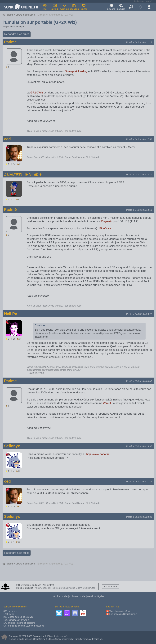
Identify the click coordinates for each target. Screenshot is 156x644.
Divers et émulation (25, 15)
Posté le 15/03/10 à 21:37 (139, 482)
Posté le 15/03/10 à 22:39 (139, 517)
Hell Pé (11, 314)
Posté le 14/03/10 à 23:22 (139, 314)
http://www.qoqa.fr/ (98, 454)
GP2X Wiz (37, 93)
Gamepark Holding (76, 71)
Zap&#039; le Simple (23, 174)
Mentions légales (96, 596)
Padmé (11, 42)
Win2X (107, 403)
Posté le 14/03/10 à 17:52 (139, 139)
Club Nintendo (93, 157)
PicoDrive (105, 228)
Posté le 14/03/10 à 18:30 (139, 175)
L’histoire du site (77, 596)
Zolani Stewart (37, 373)
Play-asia (107, 221)
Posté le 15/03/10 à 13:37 (139, 446)
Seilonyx (12, 446)
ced (30, 639)
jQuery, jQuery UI (63, 639)
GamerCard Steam (74, 157)
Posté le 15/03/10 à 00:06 (139, 381)
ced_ (9, 139)
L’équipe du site (60, 596)
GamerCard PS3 (55, 157)
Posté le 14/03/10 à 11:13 (139, 42)
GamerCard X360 (36, 157)
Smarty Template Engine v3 (88, 639)
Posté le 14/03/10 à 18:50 (139, 210)
